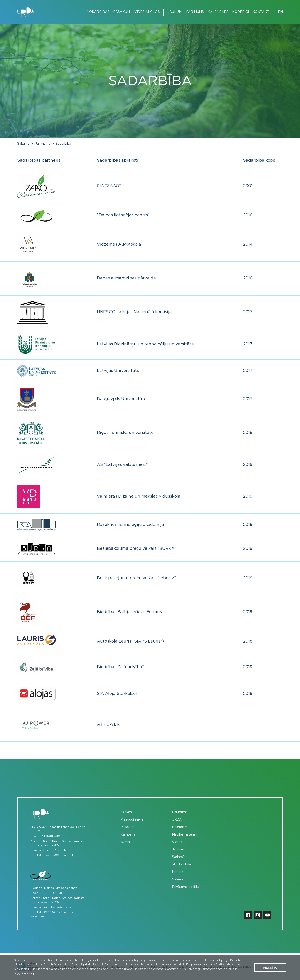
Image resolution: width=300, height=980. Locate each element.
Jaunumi (175, 12)
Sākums (23, 144)
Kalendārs (218, 12)
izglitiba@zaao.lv (54, 850)
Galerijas (178, 880)
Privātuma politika (186, 887)
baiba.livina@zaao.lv (57, 907)
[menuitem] (96, 12)
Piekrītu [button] (270, 968)
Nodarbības (98, 12)
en (280, 12)
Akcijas (126, 842)
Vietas (177, 842)
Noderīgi (241, 12)
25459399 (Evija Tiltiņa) (62, 855)
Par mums (195, 12)
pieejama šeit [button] (24, 974)
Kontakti (261, 12)
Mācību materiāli (184, 835)
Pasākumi (122, 12)
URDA (177, 820)
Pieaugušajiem (132, 820)
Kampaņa (128, 835)
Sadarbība (63, 144)
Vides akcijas (147, 12)
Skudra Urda (181, 865)
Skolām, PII (129, 812)
